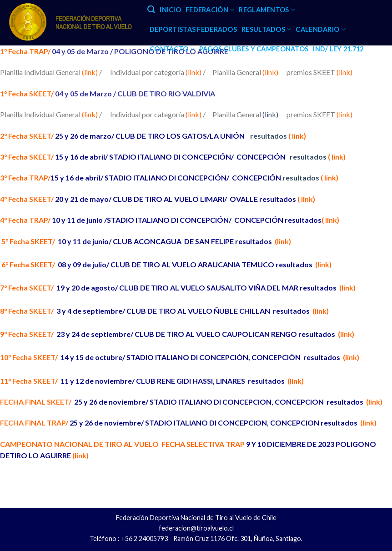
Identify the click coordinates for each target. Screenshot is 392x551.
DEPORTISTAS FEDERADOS (193, 29)
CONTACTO (172, 49)
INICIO (170, 10)
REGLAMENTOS (267, 10)
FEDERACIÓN (210, 10)
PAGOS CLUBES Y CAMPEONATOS (254, 49)
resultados (277, 136)
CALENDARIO (320, 29)
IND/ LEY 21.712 (338, 49)
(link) (270, 72)
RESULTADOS (266, 29)
